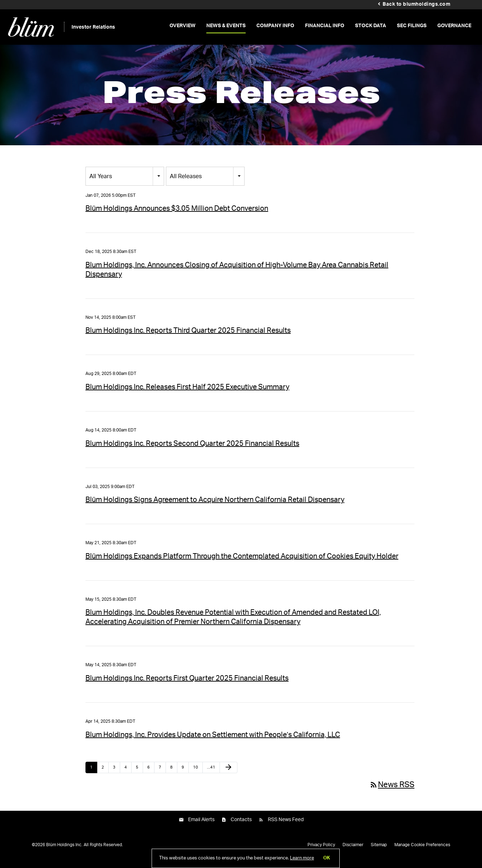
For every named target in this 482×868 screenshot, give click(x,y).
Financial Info (325, 26)
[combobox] (125, 183)
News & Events (226, 26)
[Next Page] (228, 774)
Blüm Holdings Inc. (64, 852)
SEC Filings (412, 26)
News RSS (392, 791)
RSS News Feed (286, 827)
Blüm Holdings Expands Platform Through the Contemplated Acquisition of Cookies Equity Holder (242, 563)
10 (196, 774)
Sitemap (379, 852)
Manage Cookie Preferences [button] (422, 852)
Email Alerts (201, 827)
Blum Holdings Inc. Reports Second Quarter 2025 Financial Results (192, 450)
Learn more (302, 858)
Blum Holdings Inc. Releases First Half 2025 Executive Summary (187, 394)
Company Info (275, 26)
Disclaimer (353, 852)
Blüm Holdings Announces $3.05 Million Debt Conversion (177, 216)
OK (327, 858)
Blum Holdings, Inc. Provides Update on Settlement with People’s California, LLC (213, 742)
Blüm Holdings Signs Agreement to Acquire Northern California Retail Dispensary (215, 507)
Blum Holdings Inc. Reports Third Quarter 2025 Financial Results (188, 338)
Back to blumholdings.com (416, 4)
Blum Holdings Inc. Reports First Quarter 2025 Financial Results (187, 685)
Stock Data (371, 26)
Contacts (241, 827)
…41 (211, 774)
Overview (183, 26)
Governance (454, 26)
